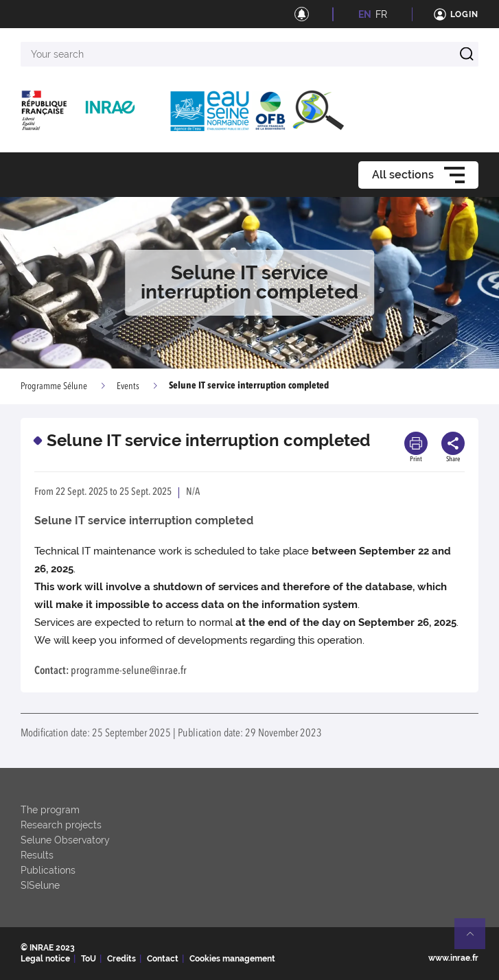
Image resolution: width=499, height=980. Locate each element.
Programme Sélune (54, 386)
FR (381, 14)
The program (50, 810)
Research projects (61, 825)
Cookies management (232, 959)
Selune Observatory (65, 840)
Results (37, 855)
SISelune (40, 885)
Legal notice (45, 959)
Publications (48, 870)
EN (365, 14)
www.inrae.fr (453, 958)
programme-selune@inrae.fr (129, 671)
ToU (89, 959)
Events (128, 386)
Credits (121, 959)
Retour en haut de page (476, 940)
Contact (163, 959)
